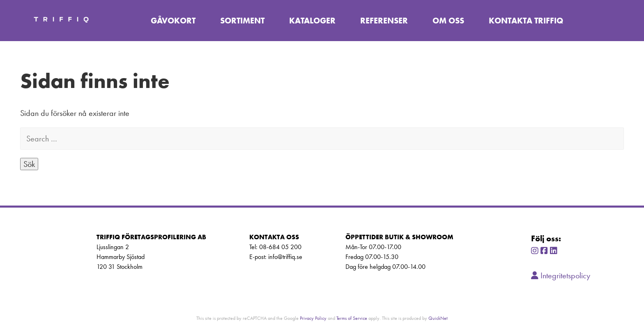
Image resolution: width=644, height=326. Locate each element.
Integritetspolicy (561, 275)
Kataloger (312, 21)
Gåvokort (173, 21)
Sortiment (242, 21)
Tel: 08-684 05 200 (275, 247)
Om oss (448, 21)
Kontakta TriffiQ (526, 21)
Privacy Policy (313, 318)
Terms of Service (352, 318)
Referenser (384, 21)
